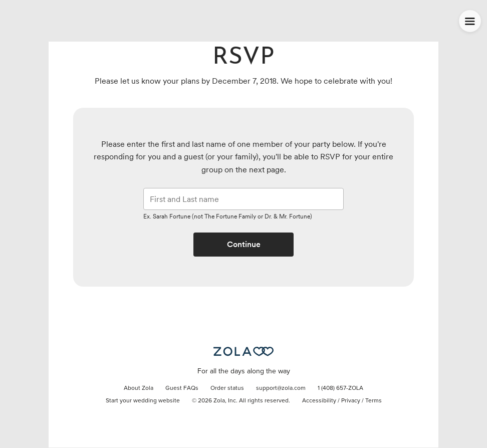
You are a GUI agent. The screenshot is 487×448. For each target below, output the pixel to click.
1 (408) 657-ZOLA (340, 388)
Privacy (351, 401)
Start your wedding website (143, 401)
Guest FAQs (182, 388)
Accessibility (319, 401)
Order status (227, 388)
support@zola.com (281, 388)
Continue (244, 244)
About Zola (139, 388)
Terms (374, 401)
